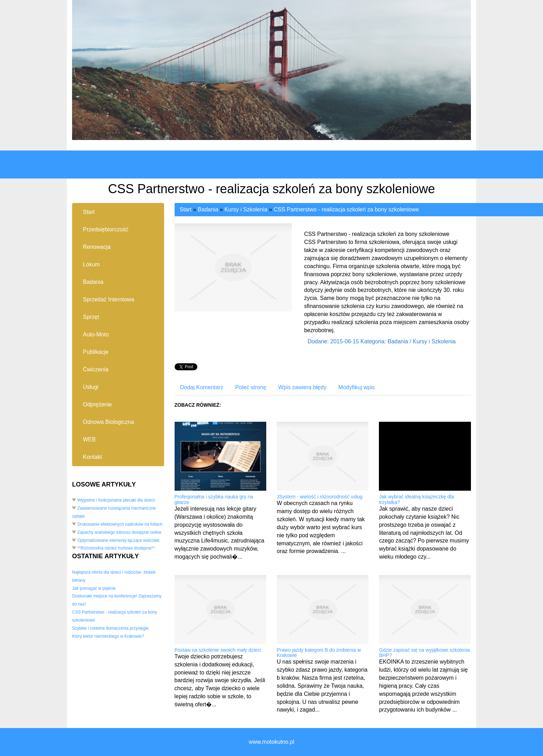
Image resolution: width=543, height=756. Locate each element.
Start (186, 209)
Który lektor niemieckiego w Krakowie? (108, 636)
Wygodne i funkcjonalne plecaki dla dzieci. (117, 500)
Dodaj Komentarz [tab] (202, 387)
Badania (208, 209)
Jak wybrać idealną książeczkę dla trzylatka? (416, 499)
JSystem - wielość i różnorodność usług (320, 497)
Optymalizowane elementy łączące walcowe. (119, 540)
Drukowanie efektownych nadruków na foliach (120, 524)
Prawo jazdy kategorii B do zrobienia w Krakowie (319, 653)
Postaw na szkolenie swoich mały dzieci (218, 650)
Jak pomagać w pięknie (94, 588)
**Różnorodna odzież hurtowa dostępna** (116, 548)
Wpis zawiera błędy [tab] (302, 387)
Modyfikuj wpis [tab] (357, 387)
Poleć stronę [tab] (251, 387)
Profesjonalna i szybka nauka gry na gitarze (214, 499)
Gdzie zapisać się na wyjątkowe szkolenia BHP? (424, 653)
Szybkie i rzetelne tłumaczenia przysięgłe (110, 628)
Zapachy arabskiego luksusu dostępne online (119, 532)
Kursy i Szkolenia (246, 209)
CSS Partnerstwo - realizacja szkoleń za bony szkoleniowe (346, 209)
